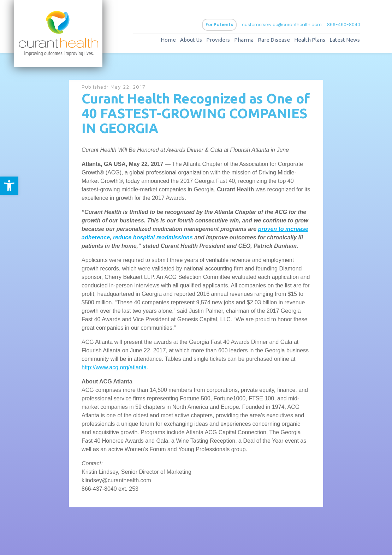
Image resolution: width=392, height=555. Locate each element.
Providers (218, 40)
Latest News (345, 40)
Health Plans (310, 40)
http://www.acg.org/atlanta (114, 367)
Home (168, 40)
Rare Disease (274, 40)
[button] (9, 186)
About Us (191, 40)
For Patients (219, 25)
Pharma (244, 40)
